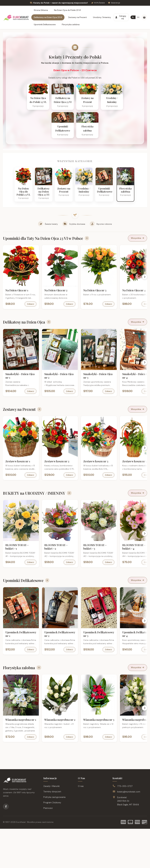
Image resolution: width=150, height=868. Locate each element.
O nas (81, 825)
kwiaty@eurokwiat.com (129, 831)
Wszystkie (137, 281)
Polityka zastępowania (54, 836)
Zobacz (33, 347)
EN (138, 17)
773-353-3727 (125, 825)
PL (133, 17)
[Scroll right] (145, 319)
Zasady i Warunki (51, 825)
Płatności (48, 847)
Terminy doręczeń (52, 831)
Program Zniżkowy (52, 842)
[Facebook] (6, 846)
